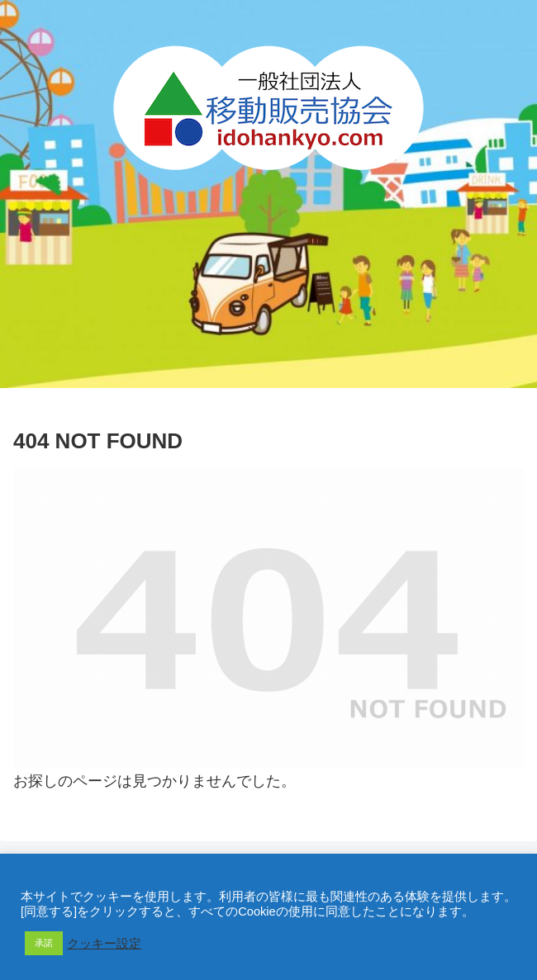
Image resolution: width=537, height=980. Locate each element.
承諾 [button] (44, 943)
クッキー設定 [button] (104, 944)
